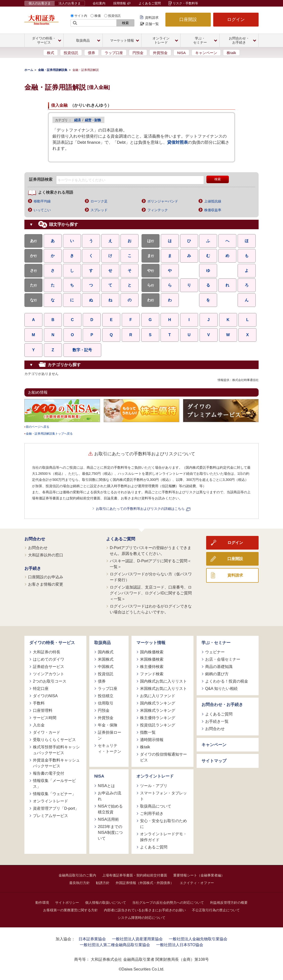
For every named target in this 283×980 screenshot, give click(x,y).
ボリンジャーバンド (163, 201)
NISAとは (106, 786)
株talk (231, 53)
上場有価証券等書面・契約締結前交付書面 (135, 875)
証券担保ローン (110, 735)
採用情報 (122, 3)
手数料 (39, 703)
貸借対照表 (177, 142)
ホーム (29, 70)
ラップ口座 (114, 53)
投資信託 (114, 16)
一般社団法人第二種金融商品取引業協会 (115, 945)
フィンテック (158, 210)
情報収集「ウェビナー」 (54, 794)
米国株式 (106, 659)
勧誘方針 (103, 883)
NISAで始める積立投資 (110, 809)
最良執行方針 (80, 883)
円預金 (138, 53)
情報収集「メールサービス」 (54, 784)
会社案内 (99, 3)
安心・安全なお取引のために (163, 824)
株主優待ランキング (158, 718)
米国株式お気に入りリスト (163, 689)
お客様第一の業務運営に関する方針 (71, 910)
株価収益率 (213, 210)
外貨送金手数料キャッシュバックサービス (56, 763)
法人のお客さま (70, 3)
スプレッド (99, 210)
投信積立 (106, 696)
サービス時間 (45, 718)
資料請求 (152, 18)
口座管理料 (43, 710)
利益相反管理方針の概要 (229, 903)
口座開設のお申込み (46, 577)
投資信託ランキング (158, 725)
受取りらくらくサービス (54, 740)
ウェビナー (215, 652)
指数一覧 (148, 732)
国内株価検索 (152, 652)
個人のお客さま (40, 3)
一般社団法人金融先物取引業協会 (198, 939)
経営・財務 (93, 120)
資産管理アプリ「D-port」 (56, 808)
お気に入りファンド (158, 696)
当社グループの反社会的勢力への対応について (168, 903)
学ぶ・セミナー (216, 643)
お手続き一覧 (217, 721)
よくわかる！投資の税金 (227, 681)
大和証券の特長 (47, 652)
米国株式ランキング (158, 710)
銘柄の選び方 (217, 674)
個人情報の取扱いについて (106, 903)
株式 (51, 53)
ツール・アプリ (154, 786)
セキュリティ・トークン (110, 748)
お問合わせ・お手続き (222, 705)
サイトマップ (214, 761)
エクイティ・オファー (197, 883)
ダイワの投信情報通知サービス (163, 757)
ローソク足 (99, 201)
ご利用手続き (152, 813)
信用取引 (106, 703)
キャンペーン (206, 53)
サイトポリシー (67, 903)
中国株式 (106, 667)
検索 (125, 23)
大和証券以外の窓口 (46, 555)
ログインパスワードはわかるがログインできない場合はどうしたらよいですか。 (151, 609)
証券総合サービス (49, 667)
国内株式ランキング (158, 703)
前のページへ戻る (38, 427)
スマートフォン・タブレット (163, 796)
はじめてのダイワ (49, 659)
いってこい (42, 210)
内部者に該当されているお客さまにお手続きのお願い (145, 910)
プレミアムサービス (51, 816)
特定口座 (41, 689)
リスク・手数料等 (185, 3)
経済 (77, 120)
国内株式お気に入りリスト (163, 681)
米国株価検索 (152, 659)
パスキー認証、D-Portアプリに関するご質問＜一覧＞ (151, 564)
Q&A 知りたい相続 (221, 689)
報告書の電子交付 (49, 773)
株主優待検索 (152, 667)
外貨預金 (160, 53)
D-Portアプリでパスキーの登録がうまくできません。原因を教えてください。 (151, 551)
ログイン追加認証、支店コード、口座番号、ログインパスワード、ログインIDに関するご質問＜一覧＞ (151, 593)
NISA (181, 53)
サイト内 (81, 16)
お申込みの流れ (110, 796)
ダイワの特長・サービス (52, 643)
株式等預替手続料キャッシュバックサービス (56, 750)
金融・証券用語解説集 (53, 70)
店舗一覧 (152, 24)
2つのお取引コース (50, 681)
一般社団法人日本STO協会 (180, 945)
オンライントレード (51, 801)
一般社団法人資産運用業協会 (137, 939)
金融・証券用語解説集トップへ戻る (49, 434)
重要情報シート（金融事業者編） (199, 875)
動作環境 (42, 903)
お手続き (33, 568)
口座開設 (188, 19)
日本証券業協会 (92, 939)
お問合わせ (35, 539)
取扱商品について (156, 806)
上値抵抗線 (213, 201)
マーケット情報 (151, 643)
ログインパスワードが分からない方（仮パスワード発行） (151, 577)
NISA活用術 (108, 819)
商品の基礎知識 (219, 667)
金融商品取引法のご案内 (77, 875)
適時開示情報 (152, 740)
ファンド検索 (152, 674)
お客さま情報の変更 (46, 584)
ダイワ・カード (47, 732)
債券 (91, 53)
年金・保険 (108, 725)
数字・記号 (82, 350)
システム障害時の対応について (141, 918)
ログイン (236, 19)
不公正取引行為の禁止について (216, 910)
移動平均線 (42, 201)
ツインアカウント (49, 674)
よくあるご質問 (150, 3)
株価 (98, 16)
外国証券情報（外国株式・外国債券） (145, 883)
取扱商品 (102, 643)
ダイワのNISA (45, 696)
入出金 (39, 725)
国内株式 (106, 652)
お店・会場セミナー (223, 659)
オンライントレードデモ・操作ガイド (163, 837)
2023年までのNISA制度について (110, 833)
